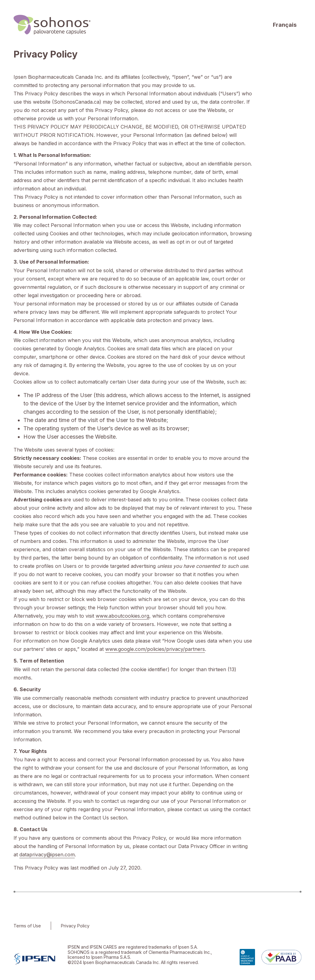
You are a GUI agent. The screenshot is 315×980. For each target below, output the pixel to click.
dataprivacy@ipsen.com (47, 855)
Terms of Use (27, 926)
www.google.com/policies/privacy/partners (155, 649)
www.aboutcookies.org (122, 616)
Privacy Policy (75, 926)
